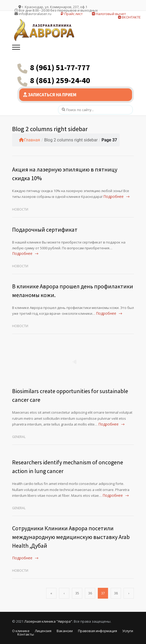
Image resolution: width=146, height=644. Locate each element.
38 (116, 593)
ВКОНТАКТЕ (129, 17)
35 (77, 593)
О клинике (21, 631)
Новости (20, 209)
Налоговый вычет (109, 14)
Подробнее (113, 196)
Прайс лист (72, 14)
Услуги (128, 631)
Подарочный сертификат (45, 230)
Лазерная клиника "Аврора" (48, 621)
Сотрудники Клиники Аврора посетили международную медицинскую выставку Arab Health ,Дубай (71, 537)
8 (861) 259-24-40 (60, 80)
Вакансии (65, 631)
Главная (30, 140)
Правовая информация (98, 631)
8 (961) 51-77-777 (60, 67)
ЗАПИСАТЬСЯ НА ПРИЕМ (50, 95)
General (19, 437)
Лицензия (43, 631)
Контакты (26, 634)
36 (90, 593)
